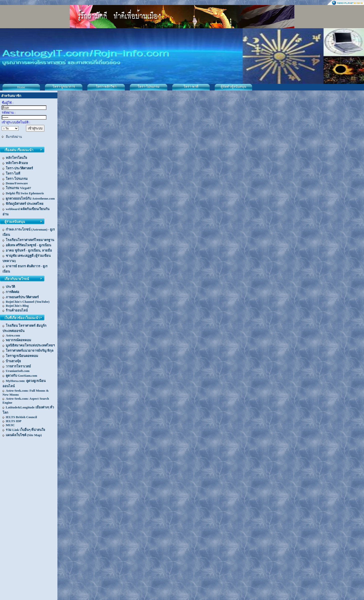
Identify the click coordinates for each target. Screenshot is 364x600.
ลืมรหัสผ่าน (14, 137)
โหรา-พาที (191, 87)
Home (21, 87)
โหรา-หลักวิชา (106, 87)
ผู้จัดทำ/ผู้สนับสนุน (234, 87)
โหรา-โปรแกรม (149, 87)
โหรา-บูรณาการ (64, 87)
